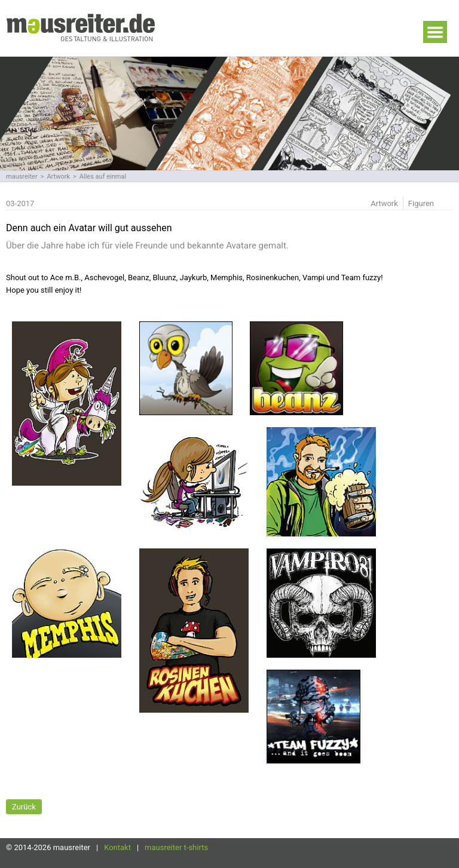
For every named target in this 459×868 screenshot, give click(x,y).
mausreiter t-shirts (176, 847)
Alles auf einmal (103, 177)
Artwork (58, 177)
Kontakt (117, 847)
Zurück (24, 807)
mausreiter (22, 177)
